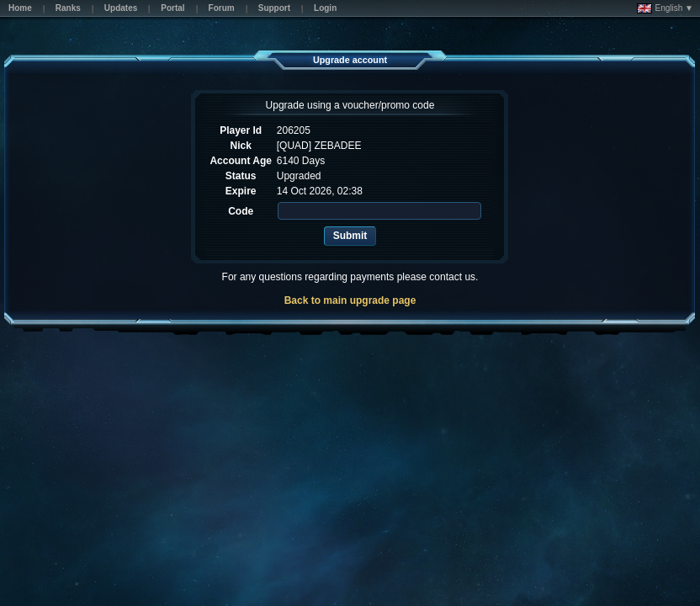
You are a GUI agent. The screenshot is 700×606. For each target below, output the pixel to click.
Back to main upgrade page (350, 300)
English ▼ (665, 8)
